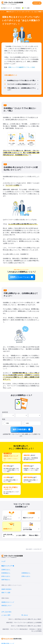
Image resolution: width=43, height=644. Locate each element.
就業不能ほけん (6, 580)
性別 (4, 419)
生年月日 (5, 412)
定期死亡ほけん (6, 570)
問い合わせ (25, 615)
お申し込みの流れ (6, 612)
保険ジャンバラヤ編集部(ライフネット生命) (22, 67)
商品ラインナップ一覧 (8, 566)
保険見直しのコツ (6, 606)
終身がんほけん (6, 576)
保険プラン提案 (6, 593)
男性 (8, 423)
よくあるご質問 (6, 615)
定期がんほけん (26, 576)
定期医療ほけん (26, 573)
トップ (2, 12)
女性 (27, 423)
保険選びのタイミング (8, 602)
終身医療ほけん (6, 573)
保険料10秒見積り (7, 589)
